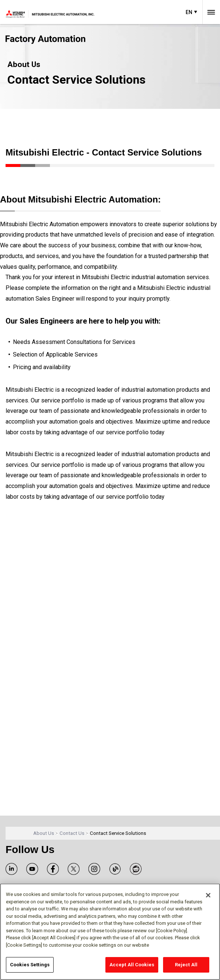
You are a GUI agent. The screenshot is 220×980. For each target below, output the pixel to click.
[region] (110, 932)
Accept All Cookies (132, 965)
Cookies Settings (30, 965)
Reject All (186, 965)
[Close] (208, 895)
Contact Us (72, 833)
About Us (44, 833)
